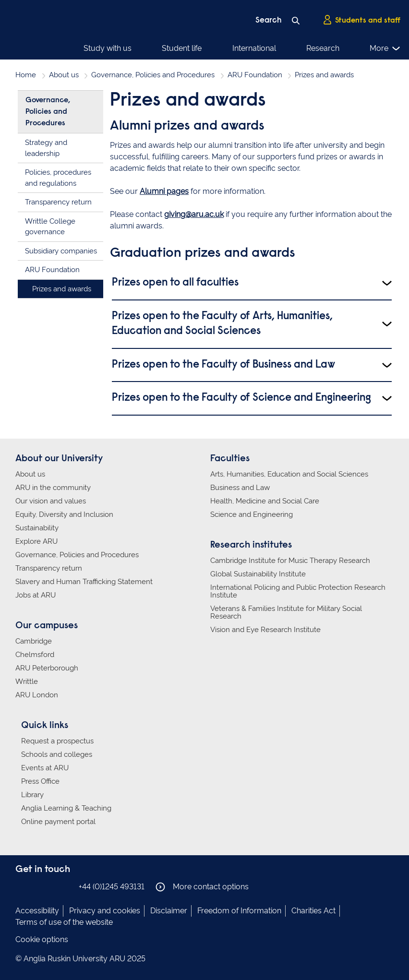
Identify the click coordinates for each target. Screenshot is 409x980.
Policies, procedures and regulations (58, 178)
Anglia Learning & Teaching (66, 808)
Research (323, 48)
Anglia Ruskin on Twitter (50, 886)
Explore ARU (36, 541)
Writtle (27, 681)
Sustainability (37, 528)
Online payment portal (58, 822)
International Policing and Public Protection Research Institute (298, 591)
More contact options (202, 887)
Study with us (108, 48)
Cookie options (42, 939)
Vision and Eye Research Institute (265, 630)
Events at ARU (45, 768)
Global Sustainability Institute (258, 574)
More (385, 48)
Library (32, 795)
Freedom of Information (239, 911)
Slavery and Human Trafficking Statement (84, 582)
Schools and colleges (57, 754)
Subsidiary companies (61, 251)
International (254, 48)
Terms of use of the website (64, 922)
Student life (182, 48)
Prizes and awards (62, 289)
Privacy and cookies (105, 911)
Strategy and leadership (46, 148)
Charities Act (313, 911)
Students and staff (361, 20)
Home (26, 75)
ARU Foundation (255, 75)
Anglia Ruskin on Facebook (22, 886)
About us (64, 75)
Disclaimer (169, 911)
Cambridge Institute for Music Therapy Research (290, 561)
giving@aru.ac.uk (194, 214)
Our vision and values (51, 501)
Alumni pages (164, 191)
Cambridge (34, 641)
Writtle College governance (50, 227)
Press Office (40, 781)
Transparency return (58, 202)
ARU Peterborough (47, 668)
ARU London (37, 695)
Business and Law (240, 488)
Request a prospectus (57, 741)
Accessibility (37, 911)
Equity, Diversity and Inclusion (64, 514)
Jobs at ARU (36, 595)
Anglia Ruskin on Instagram (36, 886)
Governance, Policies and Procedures (153, 75)
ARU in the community (53, 488)
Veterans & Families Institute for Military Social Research (286, 612)
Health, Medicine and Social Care (265, 501)
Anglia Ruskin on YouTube (65, 886)
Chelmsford (35, 655)
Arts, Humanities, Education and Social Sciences (289, 474)
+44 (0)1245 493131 (112, 887)
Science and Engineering (252, 514)
